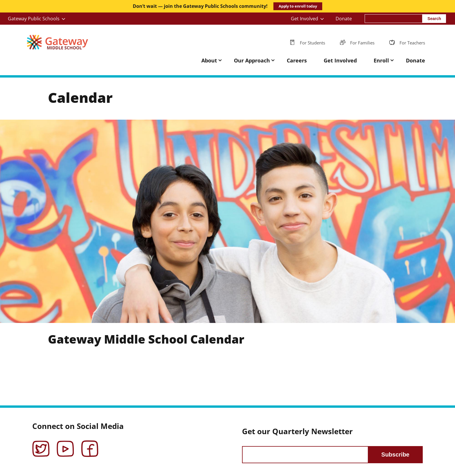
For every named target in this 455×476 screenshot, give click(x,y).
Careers (297, 60)
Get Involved (304, 19)
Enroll (381, 60)
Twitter (41, 445)
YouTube (65, 445)
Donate (344, 19)
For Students (312, 43)
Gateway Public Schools (34, 19)
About (209, 60)
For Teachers (412, 43)
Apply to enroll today (298, 6)
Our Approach (252, 60)
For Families (362, 43)
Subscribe (395, 455)
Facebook (90, 445)
